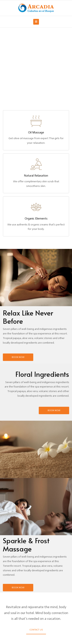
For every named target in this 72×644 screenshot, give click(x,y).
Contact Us (36, 630)
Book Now (18, 357)
